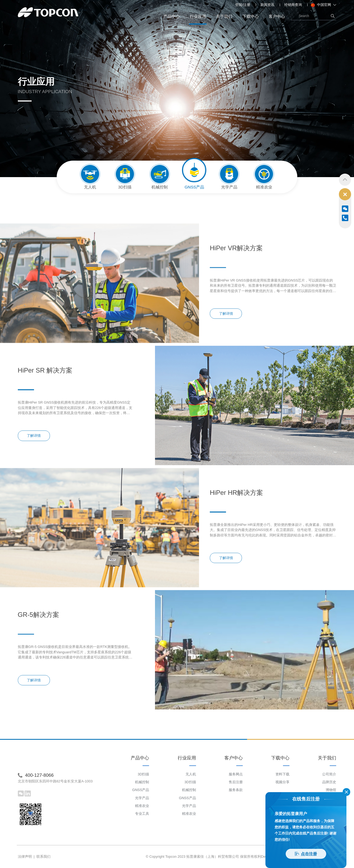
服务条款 (236, 790)
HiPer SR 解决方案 (45, 417)
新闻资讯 (267, 5)
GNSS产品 (141, 790)
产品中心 (171, 16)
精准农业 (142, 806)
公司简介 (329, 774)
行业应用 (198, 19)
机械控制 (142, 782)
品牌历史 (329, 782)
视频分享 (282, 782)
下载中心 (251, 16)
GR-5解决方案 (38, 662)
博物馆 (331, 790)
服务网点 (236, 774)
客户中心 (277, 16)
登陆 (239, 5)
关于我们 (224, 16)
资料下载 (282, 774)
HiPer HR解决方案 (236, 539)
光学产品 (142, 798)
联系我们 (43, 857)
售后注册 (236, 782)
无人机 (191, 774)
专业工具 (142, 814)
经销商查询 (293, 5)
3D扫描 (144, 774)
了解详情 (226, 360)
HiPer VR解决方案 (236, 295)
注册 (247, 5)
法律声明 (25, 857)
